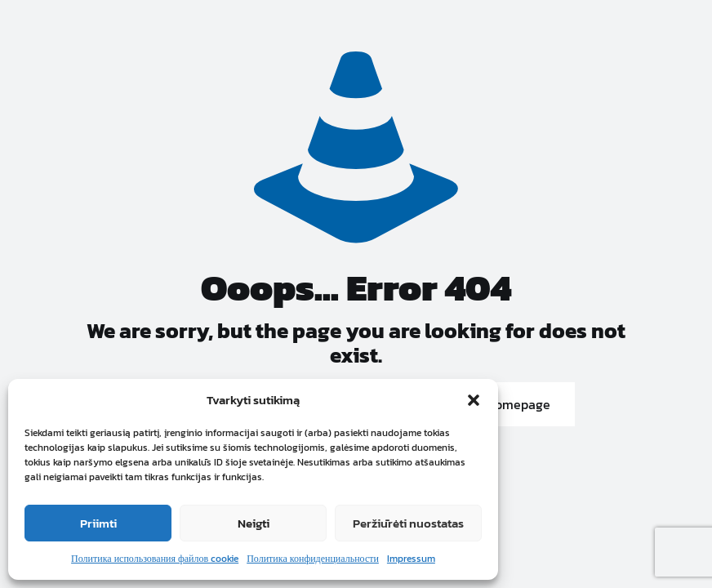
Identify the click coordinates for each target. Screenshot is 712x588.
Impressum (411, 559)
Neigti (254, 523)
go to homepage (502, 404)
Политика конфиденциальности (313, 559)
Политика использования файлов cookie (155, 559)
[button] (474, 400)
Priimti (98, 523)
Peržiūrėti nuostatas (408, 523)
